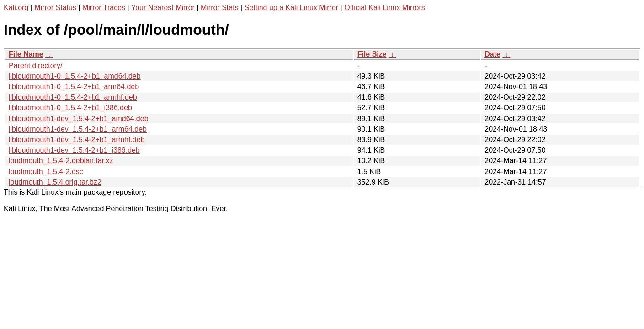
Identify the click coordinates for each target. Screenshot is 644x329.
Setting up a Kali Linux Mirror (291, 8)
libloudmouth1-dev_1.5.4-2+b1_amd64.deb (79, 119)
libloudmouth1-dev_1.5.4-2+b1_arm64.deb (78, 129)
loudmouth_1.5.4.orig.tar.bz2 (55, 182)
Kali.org (16, 8)
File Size (372, 54)
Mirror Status (55, 8)
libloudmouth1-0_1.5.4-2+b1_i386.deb (70, 108)
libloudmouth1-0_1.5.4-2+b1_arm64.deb (74, 87)
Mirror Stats (220, 8)
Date (492, 54)
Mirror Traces (104, 8)
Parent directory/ (35, 66)
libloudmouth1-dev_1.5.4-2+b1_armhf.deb (77, 140)
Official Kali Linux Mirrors (385, 8)
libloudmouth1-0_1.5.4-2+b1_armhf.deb (73, 97)
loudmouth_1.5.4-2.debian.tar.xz (61, 161)
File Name (26, 54)
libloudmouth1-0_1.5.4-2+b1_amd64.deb (75, 76)
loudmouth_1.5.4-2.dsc (46, 172)
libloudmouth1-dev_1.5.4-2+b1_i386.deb (74, 150)
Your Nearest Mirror (163, 8)
